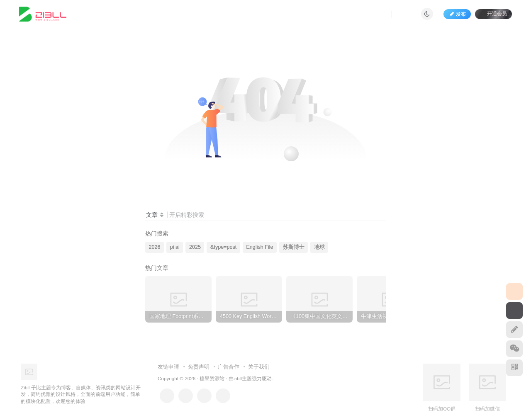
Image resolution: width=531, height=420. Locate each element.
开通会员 (493, 13)
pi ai (175, 247)
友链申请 (168, 367)
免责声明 (199, 367)
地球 (319, 247)
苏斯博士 (294, 247)
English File (259, 247)
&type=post (223, 247)
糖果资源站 (212, 378)
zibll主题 (243, 378)
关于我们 (259, 367)
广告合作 (229, 367)
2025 (195, 247)
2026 (155, 247)
